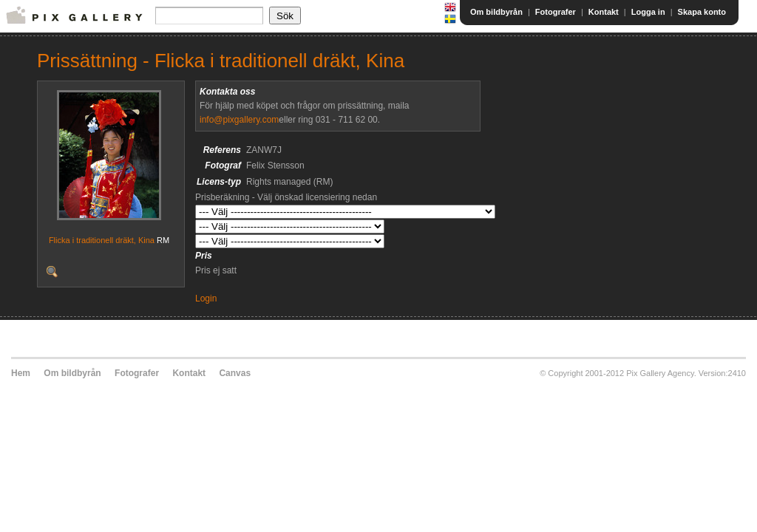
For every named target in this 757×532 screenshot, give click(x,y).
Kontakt (604, 12)
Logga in (648, 12)
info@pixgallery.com (239, 120)
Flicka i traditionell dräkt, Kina (102, 240)
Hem (21, 373)
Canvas (235, 373)
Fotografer (556, 12)
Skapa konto (702, 12)
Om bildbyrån (496, 12)
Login (206, 299)
